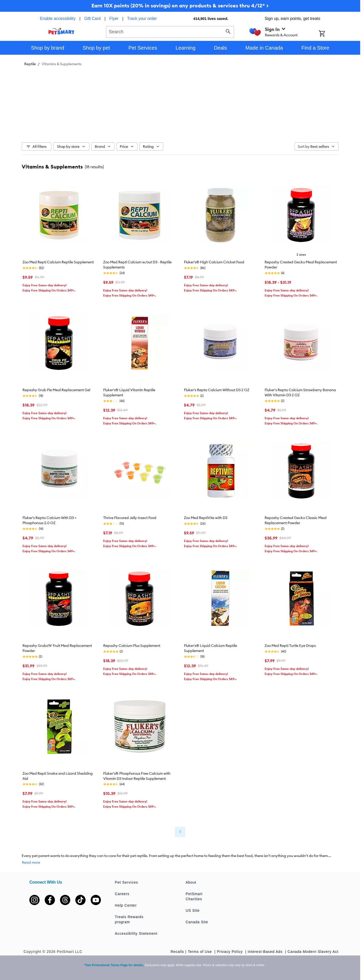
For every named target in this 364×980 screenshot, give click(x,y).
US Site (193, 910)
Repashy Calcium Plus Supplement (132, 646)
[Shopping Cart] (329, 34)
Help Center (126, 905)
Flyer (114, 19)
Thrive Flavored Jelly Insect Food (130, 518)
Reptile (30, 64)
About (191, 882)
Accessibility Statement (136, 933)
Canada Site (197, 922)
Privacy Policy (230, 952)
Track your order (142, 19)
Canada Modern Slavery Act (313, 952)
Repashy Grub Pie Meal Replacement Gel (56, 390)
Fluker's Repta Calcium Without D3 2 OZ (217, 390)
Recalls (177, 952)
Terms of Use (200, 952)
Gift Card (92, 19)
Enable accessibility (58, 19)
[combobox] (170, 31)
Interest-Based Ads (266, 952)
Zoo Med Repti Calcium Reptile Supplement (58, 262)
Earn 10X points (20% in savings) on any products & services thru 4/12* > (180, 5)
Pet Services (127, 882)
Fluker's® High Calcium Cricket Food (214, 262)
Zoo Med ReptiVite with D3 (206, 518)
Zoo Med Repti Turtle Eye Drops (290, 646)
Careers (122, 894)
